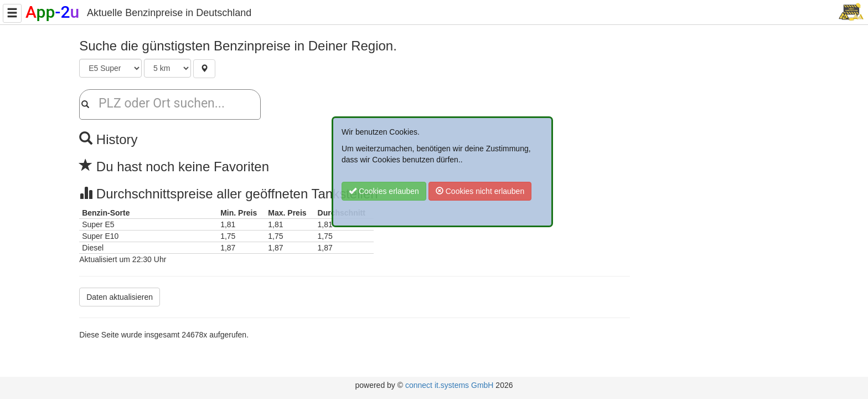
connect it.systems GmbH (449, 385)
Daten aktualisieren (120, 297)
